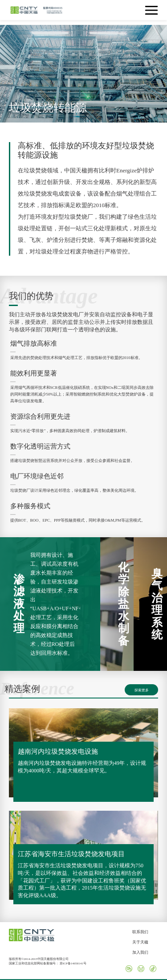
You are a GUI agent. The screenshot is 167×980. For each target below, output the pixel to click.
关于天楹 (140, 942)
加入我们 (140, 952)
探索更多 (142, 690)
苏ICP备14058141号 (73, 964)
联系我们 (140, 932)
